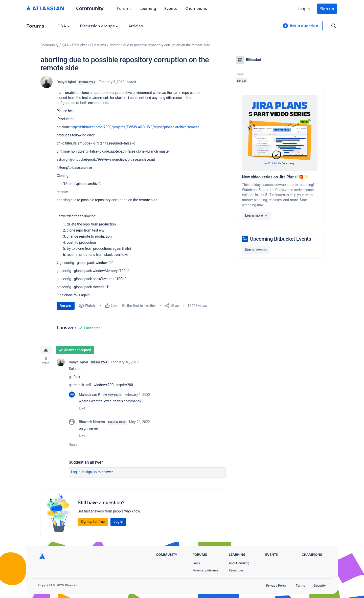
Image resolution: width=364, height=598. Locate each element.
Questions (98, 45)
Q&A (63, 26)
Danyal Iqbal (66, 82)
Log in (304, 8)
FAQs (196, 563)
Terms (300, 585)
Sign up (327, 8)
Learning (148, 8)
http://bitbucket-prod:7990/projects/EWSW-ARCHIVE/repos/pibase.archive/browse (135, 127)
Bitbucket (80, 45)
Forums (124, 8)
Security (320, 585)
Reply (73, 445)
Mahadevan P (89, 395)
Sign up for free (93, 522)
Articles (135, 26)
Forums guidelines (205, 570)
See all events (256, 250)
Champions (196, 8)
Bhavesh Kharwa (92, 422)
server (242, 80)
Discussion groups (99, 26)
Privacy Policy (276, 585)
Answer (66, 305)
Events (171, 8)
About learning (239, 563)
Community (90, 8)
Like (82, 408)
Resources (236, 570)
